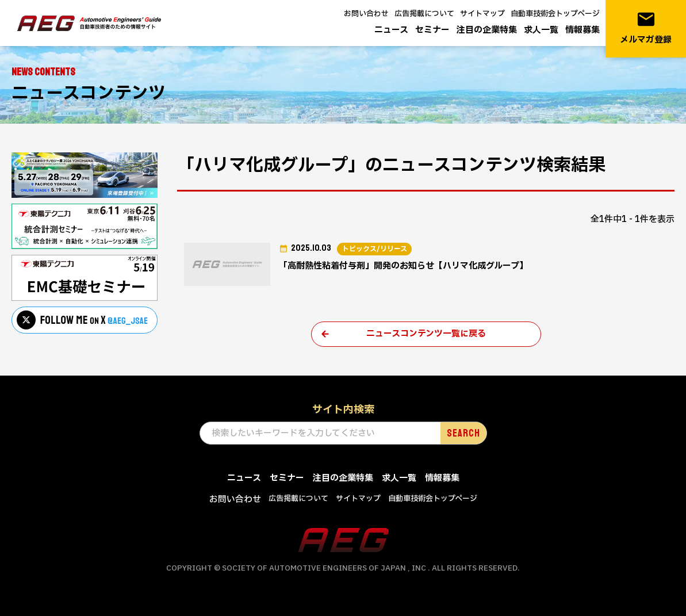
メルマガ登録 (646, 28)
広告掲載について (424, 14)
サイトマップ (482, 14)
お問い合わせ (366, 14)
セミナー (432, 30)
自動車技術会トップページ (555, 14)
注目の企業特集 (487, 30)
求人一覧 (541, 30)
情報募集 (582, 30)
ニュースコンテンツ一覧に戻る (426, 334)
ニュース (391, 30)
